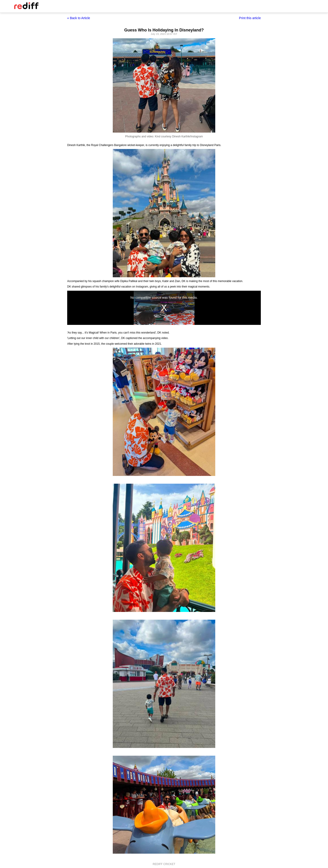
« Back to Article (79, 18)
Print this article (250, 18)
